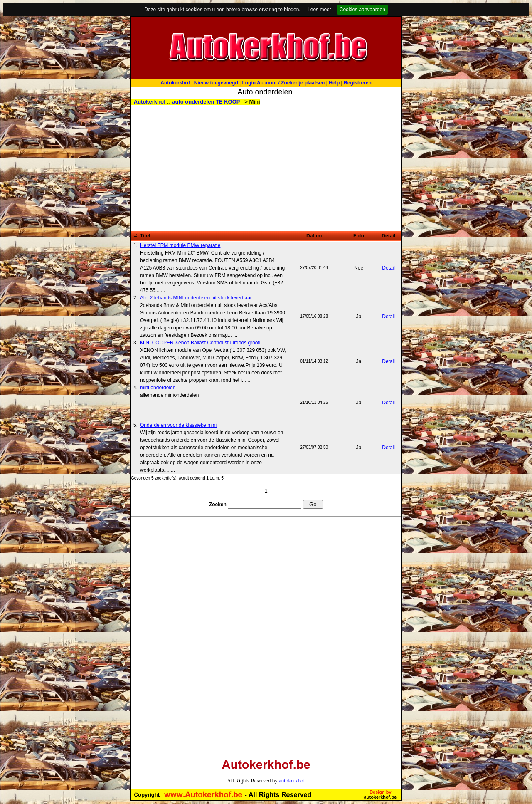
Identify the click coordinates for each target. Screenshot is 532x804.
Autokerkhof (150, 102)
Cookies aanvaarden (362, 10)
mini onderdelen (158, 388)
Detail (388, 268)
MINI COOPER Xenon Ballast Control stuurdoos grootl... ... (205, 343)
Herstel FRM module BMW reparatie (180, 245)
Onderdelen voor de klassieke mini (178, 425)
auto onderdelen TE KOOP (206, 102)
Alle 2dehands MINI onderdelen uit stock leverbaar (196, 298)
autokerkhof (292, 780)
